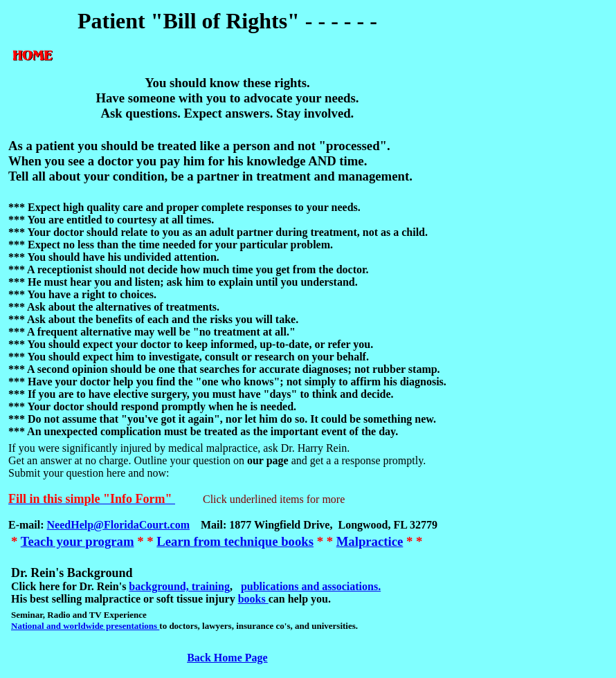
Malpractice (370, 541)
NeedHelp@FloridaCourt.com (118, 525)
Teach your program (78, 541)
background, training (179, 586)
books (253, 599)
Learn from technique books (235, 541)
